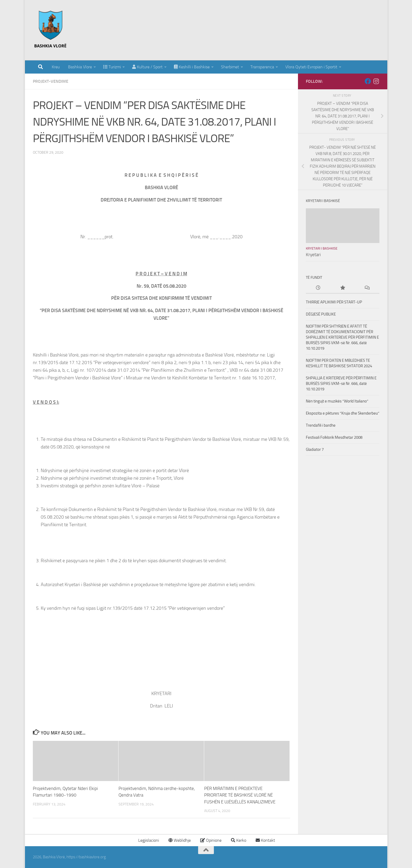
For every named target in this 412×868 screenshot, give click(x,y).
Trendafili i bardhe (321, 425)
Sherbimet (230, 67)
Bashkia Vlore (79, 67)
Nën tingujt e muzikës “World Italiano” (337, 401)
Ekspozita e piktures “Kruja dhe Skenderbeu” (343, 413)
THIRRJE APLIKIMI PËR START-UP (334, 302)
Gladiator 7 (315, 450)
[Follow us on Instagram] (376, 81)
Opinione (211, 840)
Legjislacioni (148, 840)
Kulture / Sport (147, 67)
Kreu (56, 67)
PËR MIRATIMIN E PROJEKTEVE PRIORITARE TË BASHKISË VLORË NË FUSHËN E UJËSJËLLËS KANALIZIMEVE (240, 795)
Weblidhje (180, 840)
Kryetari (313, 255)
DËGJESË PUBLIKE (321, 314)
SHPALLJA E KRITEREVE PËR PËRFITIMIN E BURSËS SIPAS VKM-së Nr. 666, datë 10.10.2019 (341, 384)
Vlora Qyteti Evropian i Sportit (311, 67)
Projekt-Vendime (51, 81)
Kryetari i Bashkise (322, 248)
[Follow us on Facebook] (368, 81)
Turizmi (112, 67)
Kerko (239, 840)
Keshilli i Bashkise (192, 67)
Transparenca (262, 67)
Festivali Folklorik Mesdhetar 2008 (334, 437)
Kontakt (265, 840)
